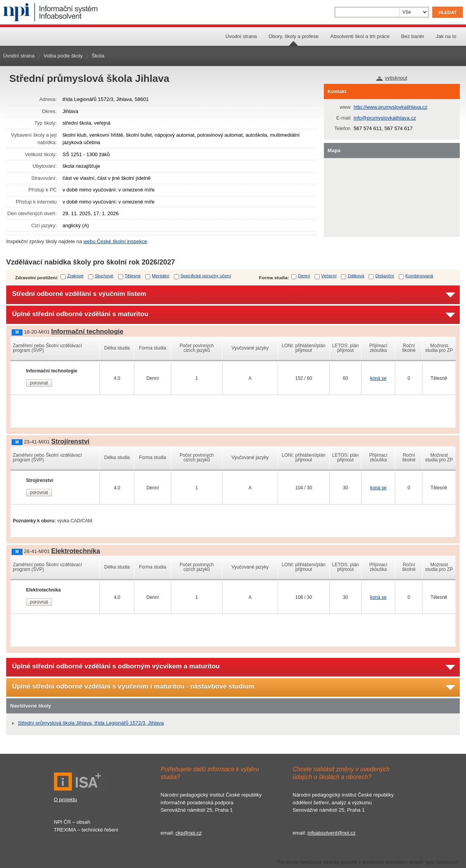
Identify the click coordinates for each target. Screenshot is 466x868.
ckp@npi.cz (189, 833)
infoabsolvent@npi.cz (332, 833)
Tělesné (133, 276)
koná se (378, 378)
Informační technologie (87, 331)
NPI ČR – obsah (72, 822)
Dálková (356, 276)
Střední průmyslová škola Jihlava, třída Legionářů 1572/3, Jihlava (91, 723)
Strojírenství (70, 441)
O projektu (66, 799)
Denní (304, 276)
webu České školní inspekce (115, 241)
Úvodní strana (241, 36)
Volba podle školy (63, 56)
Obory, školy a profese (293, 36)
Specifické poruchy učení (206, 276)
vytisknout (396, 78)
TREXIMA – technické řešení (86, 830)
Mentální (161, 276)
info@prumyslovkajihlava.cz (385, 118)
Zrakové (75, 276)
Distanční (385, 276)
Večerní (329, 276)
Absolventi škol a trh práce (360, 36)
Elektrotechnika (76, 551)
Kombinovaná (419, 276)
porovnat (39, 383)
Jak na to (446, 36)
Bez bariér (413, 36)
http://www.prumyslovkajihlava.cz (391, 107)
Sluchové (104, 276)
